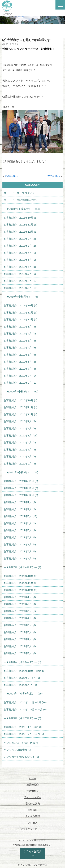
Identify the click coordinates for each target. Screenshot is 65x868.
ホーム (33, 778)
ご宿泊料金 (33, 791)
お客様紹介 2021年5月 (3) (20, 530)
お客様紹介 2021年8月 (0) (20, 551)
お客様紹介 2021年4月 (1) (20, 523)
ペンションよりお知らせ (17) (21, 743)
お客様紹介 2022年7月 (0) (20, 639)
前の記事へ (11, 176)
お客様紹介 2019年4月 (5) (20, 347)
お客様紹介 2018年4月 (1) (20, 253)
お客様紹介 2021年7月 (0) (20, 544)
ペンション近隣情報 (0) (17, 750)
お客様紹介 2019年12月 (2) (20, 319)
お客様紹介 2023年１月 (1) (20, 685)
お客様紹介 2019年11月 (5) (20, 313)
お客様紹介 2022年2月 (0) (20, 604)
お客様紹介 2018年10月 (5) (20, 218)
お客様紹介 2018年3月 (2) (20, 246)
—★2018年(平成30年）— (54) (22, 209)
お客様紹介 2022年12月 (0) (20, 590)
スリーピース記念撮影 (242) (20, 200)
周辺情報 (33, 810)
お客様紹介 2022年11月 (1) (20, 583)
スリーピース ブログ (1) (19, 193)
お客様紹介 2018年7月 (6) (20, 274)
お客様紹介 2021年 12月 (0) (21, 495)
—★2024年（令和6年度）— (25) (23, 694)
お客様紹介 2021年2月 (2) (20, 509)
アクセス (33, 823)
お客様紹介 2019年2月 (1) (20, 333)
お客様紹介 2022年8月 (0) (20, 646)
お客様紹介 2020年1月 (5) (20, 421)
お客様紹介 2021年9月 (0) (20, 558)
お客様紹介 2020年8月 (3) (20, 456)
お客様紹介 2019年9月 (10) (20, 383)
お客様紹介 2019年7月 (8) (20, 369)
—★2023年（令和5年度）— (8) (22, 662)
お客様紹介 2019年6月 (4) (20, 362)
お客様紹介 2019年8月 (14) (20, 376)
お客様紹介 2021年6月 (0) (20, 537)
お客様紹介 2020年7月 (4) (20, 450)
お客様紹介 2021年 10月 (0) (21, 481)
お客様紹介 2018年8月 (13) (20, 281)
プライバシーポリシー (33, 829)
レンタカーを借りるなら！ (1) (21, 757)
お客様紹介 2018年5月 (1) (20, 260)
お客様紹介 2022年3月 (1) (20, 611)
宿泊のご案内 (33, 804)
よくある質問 (33, 816)
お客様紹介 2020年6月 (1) (20, 442)
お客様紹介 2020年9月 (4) (20, 464)
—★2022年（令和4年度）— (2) (22, 567)
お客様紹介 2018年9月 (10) (20, 288)
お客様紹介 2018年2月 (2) (20, 239)
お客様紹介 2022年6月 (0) (20, 632)
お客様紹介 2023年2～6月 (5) (22, 678)
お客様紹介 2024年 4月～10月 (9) (25, 709)
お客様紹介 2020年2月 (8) (20, 428)
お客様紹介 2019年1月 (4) (20, 327)
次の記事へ (54, 176)
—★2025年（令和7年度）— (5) (22, 718)
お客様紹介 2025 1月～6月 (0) (23, 727)
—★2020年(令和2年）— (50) (21, 391)
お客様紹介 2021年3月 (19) (20, 516)
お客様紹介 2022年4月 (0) (20, 618)
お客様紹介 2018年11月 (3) (20, 225)
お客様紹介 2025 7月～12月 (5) (24, 734)
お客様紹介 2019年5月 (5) (20, 355)
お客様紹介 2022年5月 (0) (20, 625)
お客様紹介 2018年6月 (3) (20, 267)
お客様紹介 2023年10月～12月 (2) (24, 671)
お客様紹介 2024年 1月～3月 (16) (25, 702)
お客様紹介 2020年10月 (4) (20, 400)
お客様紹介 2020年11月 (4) (20, 407)
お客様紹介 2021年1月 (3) (20, 502)
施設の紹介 (33, 785)
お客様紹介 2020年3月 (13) (20, 435)
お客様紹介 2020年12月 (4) (20, 414)
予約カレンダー (33, 797)
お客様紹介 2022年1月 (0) (20, 597)
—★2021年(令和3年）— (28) (21, 472)
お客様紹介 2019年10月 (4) (20, 305)
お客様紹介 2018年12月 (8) (20, 232)
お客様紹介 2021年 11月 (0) (21, 488)
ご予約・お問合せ (32, 854)
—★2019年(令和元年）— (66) (21, 297)
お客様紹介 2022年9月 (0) (20, 653)
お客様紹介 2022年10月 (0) (20, 576)
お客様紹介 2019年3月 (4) (20, 341)
